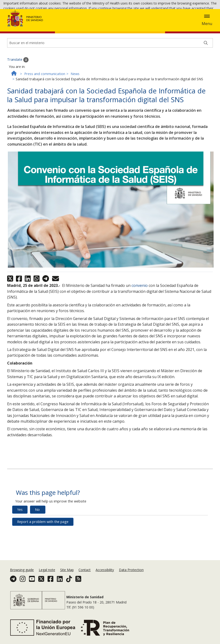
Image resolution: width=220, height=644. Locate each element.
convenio (140, 314)
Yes (20, 538)
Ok (140, 17)
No (37, 538)
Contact (85, 580)
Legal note (47, 580)
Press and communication (45, 102)
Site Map (67, 580)
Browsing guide (22, 580)
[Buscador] (110, 71)
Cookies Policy (122, 17)
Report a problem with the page (43, 550)
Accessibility (105, 580)
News (75, 102)
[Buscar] (206, 71)
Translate (18, 88)
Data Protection (131, 580)
